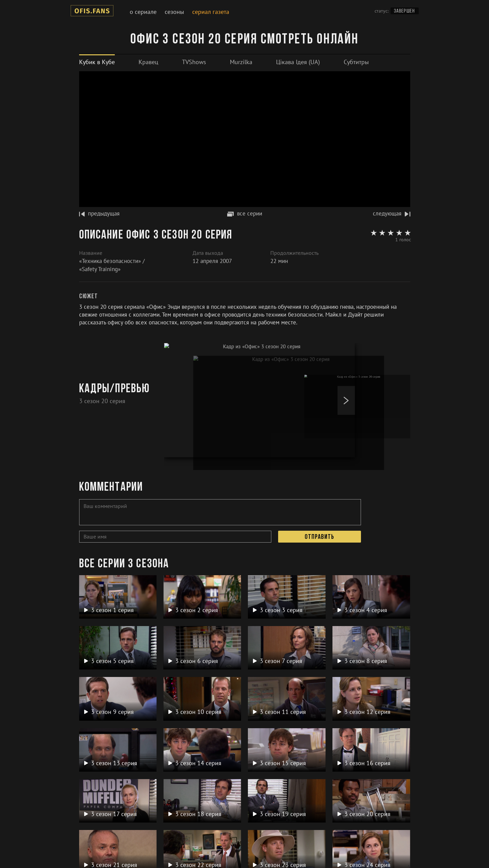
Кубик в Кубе (97, 62)
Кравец (148, 62)
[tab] (97, 62)
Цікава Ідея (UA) (298, 62)
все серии (245, 213)
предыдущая (99, 213)
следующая (392, 213)
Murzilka (241, 62)
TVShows (194, 62)
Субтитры (356, 62)
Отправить (319, 537)
